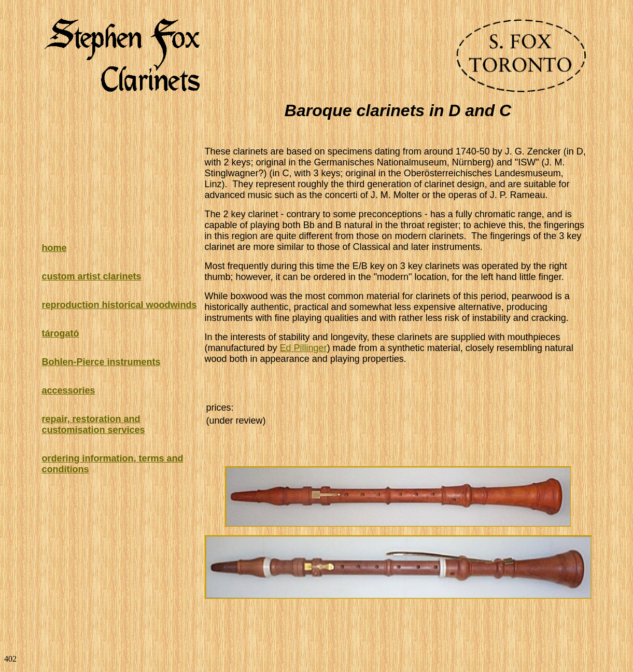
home (54, 248)
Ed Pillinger (304, 348)
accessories (69, 390)
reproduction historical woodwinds (119, 305)
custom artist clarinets (92, 276)
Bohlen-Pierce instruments (101, 362)
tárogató (61, 333)
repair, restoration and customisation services (94, 424)
